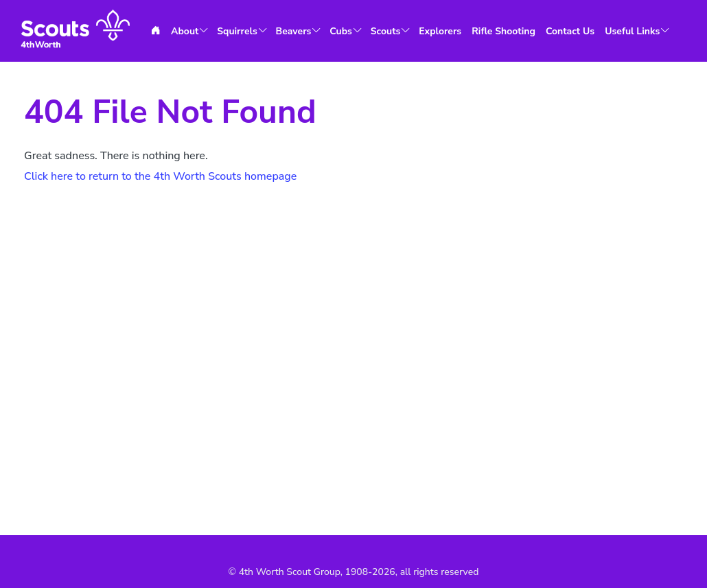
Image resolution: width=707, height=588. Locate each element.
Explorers (440, 31)
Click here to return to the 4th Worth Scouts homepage (160, 176)
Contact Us (570, 31)
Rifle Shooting (503, 31)
